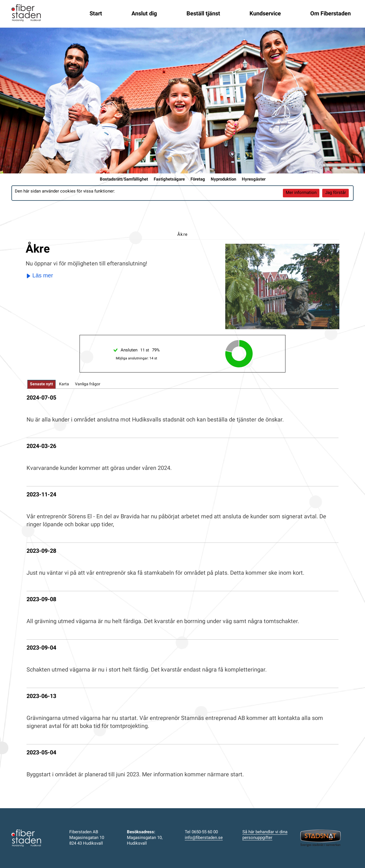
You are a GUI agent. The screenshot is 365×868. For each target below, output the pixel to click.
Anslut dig (144, 14)
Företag (198, 180)
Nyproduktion (223, 180)
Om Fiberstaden (330, 14)
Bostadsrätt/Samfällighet (124, 180)
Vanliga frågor (88, 384)
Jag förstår (335, 193)
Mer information (301, 193)
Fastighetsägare (169, 180)
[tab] (41, 384)
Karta (64, 384)
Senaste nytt (41, 384)
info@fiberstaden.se (204, 838)
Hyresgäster (254, 180)
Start (96, 14)
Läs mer (40, 275)
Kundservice (265, 14)
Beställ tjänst (203, 14)
